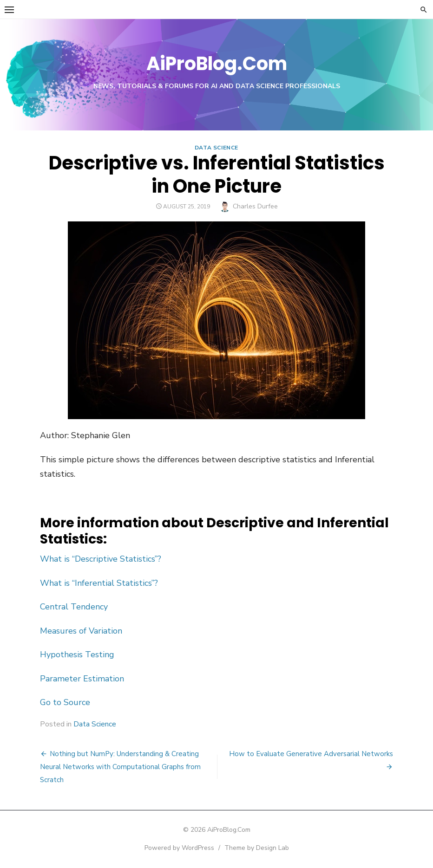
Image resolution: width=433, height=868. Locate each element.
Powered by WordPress (179, 848)
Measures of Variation (81, 631)
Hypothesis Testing (77, 654)
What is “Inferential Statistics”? (99, 583)
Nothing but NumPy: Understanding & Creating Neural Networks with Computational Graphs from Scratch (120, 767)
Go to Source (65, 702)
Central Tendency (74, 607)
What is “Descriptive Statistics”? (101, 559)
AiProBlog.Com (217, 64)
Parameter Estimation (82, 679)
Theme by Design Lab (257, 848)
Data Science (216, 148)
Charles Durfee (255, 206)
